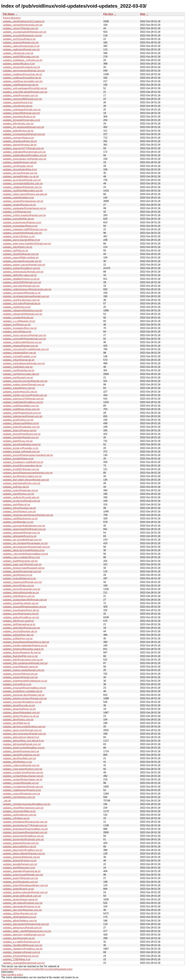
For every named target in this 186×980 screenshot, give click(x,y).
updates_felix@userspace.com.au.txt (23, 660)
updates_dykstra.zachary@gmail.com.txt (25, 698)
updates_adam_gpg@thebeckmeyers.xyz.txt (27, 931)
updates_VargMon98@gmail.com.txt (23, 945)
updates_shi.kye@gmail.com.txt (20, 173)
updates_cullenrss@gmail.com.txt (21, 765)
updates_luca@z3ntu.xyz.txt (18, 420)
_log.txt (7, 801)
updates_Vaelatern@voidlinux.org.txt (23, 949)
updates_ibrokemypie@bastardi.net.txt (24, 568)
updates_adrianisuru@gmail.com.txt (22, 928)
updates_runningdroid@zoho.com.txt (23, 183)
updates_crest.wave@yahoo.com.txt (23, 769)
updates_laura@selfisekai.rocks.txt (22, 444)
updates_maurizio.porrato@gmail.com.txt (25, 381)
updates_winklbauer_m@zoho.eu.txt (23, 60)
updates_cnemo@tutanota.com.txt (21, 794)
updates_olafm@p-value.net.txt (20, 275)
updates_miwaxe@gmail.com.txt (20, 346)
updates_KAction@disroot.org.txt (21, 956)
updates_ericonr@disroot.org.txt (20, 674)
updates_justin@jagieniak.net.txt (20, 490)
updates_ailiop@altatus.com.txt (20, 921)
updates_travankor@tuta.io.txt (19, 117)
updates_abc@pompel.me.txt (19, 938)
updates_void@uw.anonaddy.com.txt (23, 81)
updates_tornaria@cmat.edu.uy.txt (21, 120)
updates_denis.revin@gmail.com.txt (22, 730)
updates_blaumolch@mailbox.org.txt (23, 850)
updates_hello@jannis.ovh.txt (19, 596)
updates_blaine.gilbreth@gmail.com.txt (24, 854)
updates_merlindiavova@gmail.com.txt (24, 363)
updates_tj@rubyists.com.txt (18, 124)
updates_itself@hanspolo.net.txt (20, 561)
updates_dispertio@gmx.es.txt (19, 709)
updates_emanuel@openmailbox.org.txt (24, 688)
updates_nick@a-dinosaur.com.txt (21, 300)
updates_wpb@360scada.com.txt (21, 57)
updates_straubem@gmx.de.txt (20, 141)
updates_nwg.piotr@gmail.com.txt (21, 286)
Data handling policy (12, 975)
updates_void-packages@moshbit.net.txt (25, 88)
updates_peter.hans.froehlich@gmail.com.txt (27, 244)
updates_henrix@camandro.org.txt (22, 589)
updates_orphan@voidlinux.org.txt (21, 268)
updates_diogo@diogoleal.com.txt (21, 713)
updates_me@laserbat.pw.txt (19, 370)
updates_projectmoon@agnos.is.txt (22, 222)
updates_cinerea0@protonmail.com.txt (24, 963)
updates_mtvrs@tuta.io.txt (17, 332)
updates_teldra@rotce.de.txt (18, 131)
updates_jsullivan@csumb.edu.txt (21, 497)
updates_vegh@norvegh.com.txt (20, 95)
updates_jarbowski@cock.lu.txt (20, 536)
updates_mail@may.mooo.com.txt (21, 409)
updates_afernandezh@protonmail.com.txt (26, 924)
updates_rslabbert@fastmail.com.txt (22, 187)
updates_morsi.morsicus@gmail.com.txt (24, 335)
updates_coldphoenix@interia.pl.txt (22, 790)
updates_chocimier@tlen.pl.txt (19, 811)
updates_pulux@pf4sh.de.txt (18, 219)
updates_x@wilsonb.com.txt (18, 53)
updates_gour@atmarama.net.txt (21, 614)
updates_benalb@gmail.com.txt (20, 864)
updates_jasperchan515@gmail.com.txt (24, 529)
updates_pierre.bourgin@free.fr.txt (21, 240)
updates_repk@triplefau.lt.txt (18, 198)
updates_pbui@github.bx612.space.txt (24, 21)
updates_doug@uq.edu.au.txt (19, 705)
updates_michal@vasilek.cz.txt (20, 356)
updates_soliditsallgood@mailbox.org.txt (25, 155)
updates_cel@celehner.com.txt (20, 815)
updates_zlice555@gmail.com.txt (21, 254)
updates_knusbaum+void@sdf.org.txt (23, 462)
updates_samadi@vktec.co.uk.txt (21, 176)
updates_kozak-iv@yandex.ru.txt (21, 448)
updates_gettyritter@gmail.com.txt (21, 628)
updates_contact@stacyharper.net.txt (23, 776)
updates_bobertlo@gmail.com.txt (21, 843)
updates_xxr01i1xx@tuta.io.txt (19, 39)
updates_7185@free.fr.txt (17, 959)
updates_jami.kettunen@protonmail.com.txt (26, 547)
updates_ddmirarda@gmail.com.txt (22, 744)
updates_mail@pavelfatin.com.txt (21, 406)
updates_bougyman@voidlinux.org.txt (23, 836)
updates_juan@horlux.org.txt (18, 494)
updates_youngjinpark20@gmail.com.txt (25, 32)
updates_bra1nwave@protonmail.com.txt (25, 832)
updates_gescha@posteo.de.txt (20, 631)
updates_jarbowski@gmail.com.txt (21, 533)
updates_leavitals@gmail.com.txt (21, 437)
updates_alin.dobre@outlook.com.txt (23, 903)
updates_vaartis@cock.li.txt (18, 102)
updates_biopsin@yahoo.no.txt (20, 861)
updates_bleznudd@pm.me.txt (19, 847)
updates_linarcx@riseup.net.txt (20, 430)
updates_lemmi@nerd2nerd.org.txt (22, 434)
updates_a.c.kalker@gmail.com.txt (22, 942)
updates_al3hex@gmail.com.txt (20, 913)
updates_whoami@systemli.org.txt (21, 67)
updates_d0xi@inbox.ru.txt (17, 762)
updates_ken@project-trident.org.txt (22, 476)
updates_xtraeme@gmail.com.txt (21, 43)
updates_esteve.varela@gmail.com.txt (23, 670)
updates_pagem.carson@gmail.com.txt (24, 265)
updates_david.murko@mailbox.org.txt (24, 748)
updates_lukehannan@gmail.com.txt (23, 416)
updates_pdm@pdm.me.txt (17, 247)
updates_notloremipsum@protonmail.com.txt (27, 289)
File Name (9, 14)
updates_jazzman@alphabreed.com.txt (24, 526)
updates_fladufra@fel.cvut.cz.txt (20, 656)
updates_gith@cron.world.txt (18, 621)
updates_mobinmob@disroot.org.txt (22, 342)
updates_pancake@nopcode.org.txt (22, 261)
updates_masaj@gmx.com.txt (19, 388)
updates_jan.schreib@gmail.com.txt (22, 540)
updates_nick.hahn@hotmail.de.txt (22, 303)
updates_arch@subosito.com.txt (20, 882)
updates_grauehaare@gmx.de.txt (21, 610)
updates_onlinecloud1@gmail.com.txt (23, 272)
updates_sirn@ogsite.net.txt (18, 166)
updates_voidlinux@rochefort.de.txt (22, 78)
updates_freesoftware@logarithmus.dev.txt (26, 642)
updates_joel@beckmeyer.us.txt (20, 519)
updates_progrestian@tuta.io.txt (20, 226)
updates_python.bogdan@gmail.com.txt (24, 215)
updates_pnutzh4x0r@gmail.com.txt (22, 233)
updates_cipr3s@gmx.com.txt (19, 797)
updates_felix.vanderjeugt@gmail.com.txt (25, 663)
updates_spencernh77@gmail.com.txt (23, 148)
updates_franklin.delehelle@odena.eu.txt (25, 646)
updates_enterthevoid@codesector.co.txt (25, 681)
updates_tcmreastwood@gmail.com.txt (24, 134)
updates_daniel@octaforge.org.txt (21, 755)
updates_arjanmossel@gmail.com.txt (23, 875)
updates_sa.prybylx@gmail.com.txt (22, 180)
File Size (108, 14)
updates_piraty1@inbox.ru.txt (19, 236)
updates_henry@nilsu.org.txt (18, 586)
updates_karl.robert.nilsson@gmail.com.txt (26, 480)
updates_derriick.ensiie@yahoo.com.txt (24, 727)
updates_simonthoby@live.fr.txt (20, 169)
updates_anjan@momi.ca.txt (18, 889)
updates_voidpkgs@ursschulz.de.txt (22, 74)
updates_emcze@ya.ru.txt (17, 684)
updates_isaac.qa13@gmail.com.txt (22, 564)
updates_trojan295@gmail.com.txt (21, 113)
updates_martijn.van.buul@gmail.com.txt (25, 395)
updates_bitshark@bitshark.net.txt (21, 857)
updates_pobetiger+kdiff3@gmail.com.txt (25, 229)
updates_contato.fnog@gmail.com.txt (23, 772)
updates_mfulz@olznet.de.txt (19, 360)
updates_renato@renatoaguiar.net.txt (23, 201)
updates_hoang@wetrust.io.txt (19, 578)
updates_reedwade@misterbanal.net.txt (24, 208)
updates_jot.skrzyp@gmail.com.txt (21, 501)
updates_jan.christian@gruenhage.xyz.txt (25, 543)
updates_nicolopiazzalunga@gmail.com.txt (26, 296)
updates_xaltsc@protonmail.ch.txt (21, 46)
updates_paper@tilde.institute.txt (21, 258)
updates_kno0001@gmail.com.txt (21, 469)
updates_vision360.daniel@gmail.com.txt (25, 92)
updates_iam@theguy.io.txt (18, 575)
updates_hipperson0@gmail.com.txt (22, 582)
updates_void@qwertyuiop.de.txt (21, 85)
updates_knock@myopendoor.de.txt (22, 466)
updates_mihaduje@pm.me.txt (19, 353)
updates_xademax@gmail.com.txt (21, 50)
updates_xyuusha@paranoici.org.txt (22, 36)
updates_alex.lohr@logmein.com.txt (22, 910)
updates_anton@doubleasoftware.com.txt (25, 885)
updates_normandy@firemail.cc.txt (22, 293)
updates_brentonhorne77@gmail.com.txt (25, 825)
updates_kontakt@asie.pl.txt (18, 459)
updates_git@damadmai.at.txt (19, 624)
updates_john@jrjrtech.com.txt (19, 512)
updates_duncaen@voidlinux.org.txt (22, 702)
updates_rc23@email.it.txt (17, 212)
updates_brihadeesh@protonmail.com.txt (25, 822)
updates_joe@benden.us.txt (18, 522)
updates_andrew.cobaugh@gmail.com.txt (25, 892)
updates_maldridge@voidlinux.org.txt (23, 402)
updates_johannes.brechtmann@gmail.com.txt (28, 515)
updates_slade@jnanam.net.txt (20, 162)
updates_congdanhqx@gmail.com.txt (23, 787)
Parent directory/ (12, 18)
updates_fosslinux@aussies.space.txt (23, 649)
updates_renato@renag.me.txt (19, 205)
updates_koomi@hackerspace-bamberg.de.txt (28, 455)
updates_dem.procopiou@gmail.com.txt (24, 734)
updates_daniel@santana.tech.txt (21, 751)
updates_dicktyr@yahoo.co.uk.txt (21, 716)
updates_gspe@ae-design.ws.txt (21, 603)
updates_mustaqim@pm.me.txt (20, 328)
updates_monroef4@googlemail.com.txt (24, 339)
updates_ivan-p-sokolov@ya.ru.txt (21, 557)
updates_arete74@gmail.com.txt (20, 878)
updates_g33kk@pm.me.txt (18, 639)
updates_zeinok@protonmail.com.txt (23, 25)
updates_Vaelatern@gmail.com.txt (21, 952)
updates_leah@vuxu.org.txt (18, 441)
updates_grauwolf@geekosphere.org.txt (24, 607)
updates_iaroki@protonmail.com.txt (22, 571)
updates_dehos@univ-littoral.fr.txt (21, 737)
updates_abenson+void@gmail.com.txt (24, 935)
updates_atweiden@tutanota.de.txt (22, 871)
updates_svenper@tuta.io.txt (18, 138)
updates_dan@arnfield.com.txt (19, 758)
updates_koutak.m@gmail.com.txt (21, 452)
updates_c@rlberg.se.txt (16, 818)
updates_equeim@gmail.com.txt (20, 677)
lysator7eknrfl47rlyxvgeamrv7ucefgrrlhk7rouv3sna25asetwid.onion (37, 969)
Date (143, 14)
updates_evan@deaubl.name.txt (20, 667)
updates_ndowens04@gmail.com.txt (23, 314)
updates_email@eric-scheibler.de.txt (23, 691)
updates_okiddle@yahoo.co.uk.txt (21, 279)
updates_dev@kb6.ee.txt (16, 723)
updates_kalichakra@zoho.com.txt (22, 483)
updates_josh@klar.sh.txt (17, 505)
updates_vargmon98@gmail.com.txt (22, 99)
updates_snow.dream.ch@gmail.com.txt (24, 159)
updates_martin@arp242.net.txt (20, 392)
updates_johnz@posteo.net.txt (19, 508)
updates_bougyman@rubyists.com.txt (23, 839)
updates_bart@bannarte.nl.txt (19, 868)
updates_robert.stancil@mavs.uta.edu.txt (25, 194)
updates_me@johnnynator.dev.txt (21, 374)
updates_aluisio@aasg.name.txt (20, 899)
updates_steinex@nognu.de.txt (20, 145)
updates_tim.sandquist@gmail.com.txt (23, 127)
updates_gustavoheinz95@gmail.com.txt (25, 600)
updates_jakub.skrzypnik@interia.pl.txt (24, 550)
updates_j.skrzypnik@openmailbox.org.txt (25, 554)
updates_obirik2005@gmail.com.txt (22, 282)
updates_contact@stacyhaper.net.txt (23, 779)
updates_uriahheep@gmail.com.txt (22, 110)
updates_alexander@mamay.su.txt (22, 906)
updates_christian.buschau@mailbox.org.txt (27, 804)
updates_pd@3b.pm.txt (16, 251)
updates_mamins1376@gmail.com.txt (23, 399)
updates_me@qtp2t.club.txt (18, 367)
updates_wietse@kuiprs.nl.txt (19, 64)
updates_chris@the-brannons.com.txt (23, 808)
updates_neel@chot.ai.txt (17, 307)
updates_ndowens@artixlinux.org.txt (23, 310)
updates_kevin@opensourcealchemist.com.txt (28, 473)
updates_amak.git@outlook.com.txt (22, 896)
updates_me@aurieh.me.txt (18, 378)
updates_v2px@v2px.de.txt (18, 106)
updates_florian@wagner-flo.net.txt (22, 652)
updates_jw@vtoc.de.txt (16, 487)
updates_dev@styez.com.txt (18, 720)
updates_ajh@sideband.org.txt (19, 917)
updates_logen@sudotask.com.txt (21, 427)
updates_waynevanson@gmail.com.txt (24, 71)
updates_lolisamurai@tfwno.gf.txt (21, 423)
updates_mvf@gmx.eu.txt (17, 325)
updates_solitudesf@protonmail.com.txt (24, 152)
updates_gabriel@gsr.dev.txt (18, 635)
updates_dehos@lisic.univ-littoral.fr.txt (23, 741)
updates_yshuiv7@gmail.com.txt (20, 28)
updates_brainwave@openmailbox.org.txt (25, 829)
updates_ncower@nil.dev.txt (18, 318)
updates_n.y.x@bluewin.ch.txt (19, 321)
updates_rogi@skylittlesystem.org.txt (23, 191)
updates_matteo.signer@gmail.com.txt (24, 385)
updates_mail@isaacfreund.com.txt (22, 413)
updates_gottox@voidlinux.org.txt (21, 617)
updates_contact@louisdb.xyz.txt (21, 783)
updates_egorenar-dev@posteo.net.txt (24, 695)
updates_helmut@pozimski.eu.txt (21, 593)
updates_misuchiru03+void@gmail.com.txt (26, 349)
